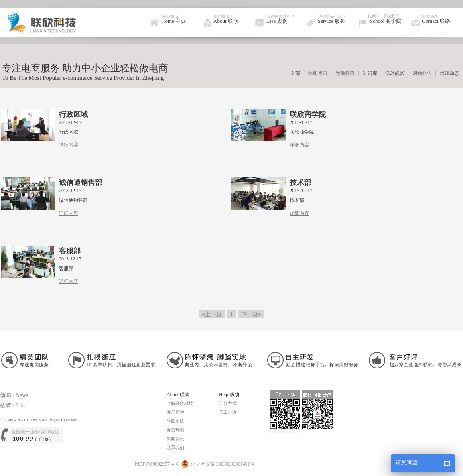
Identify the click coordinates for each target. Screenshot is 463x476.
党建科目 (345, 73)
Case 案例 (277, 21)
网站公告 (422, 73)
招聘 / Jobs (13, 406)
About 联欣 (226, 21)
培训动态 (449, 73)
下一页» (251, 314)
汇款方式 (228, 403)
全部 (295, 73)
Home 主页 (174, 21)
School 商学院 (386, 21)
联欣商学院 (308, 114)
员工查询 (228, 412)
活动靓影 (395, 73)
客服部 (70, 251)
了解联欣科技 (180, 403)
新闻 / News (14, 395)
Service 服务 (331, 21)
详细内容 (69, 145)
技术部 (301, 183)
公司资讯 (318, 73)
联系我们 (175, 448)
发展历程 (175, 412)
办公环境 (175, 430)
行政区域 (73, 114)
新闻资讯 (175, 439)
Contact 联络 (436, 21)
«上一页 (212, 314)
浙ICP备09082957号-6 (156, 464)
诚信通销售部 (81, 183)
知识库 (370, 73)
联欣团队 (175, 421)
